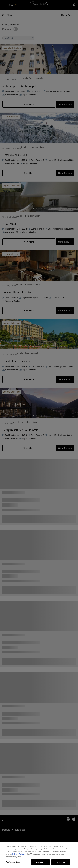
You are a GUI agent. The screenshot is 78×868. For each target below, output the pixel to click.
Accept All (40, 862)
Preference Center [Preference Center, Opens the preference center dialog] (14, 862)
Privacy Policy (18, 854)
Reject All (61, 862)
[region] (39, 855)
